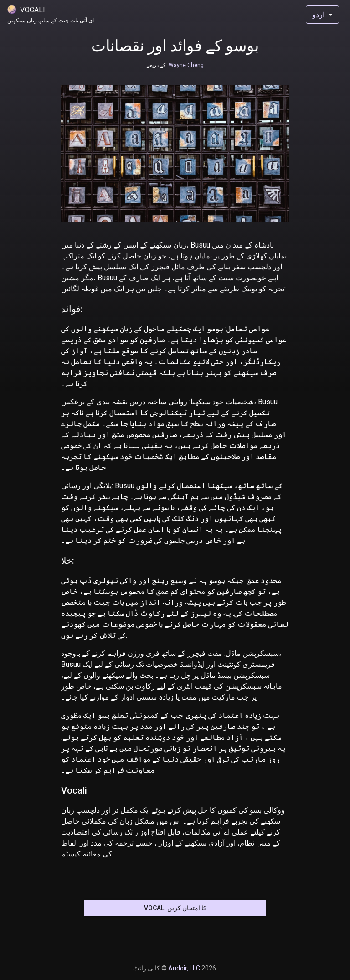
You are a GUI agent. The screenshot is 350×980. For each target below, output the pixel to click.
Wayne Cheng (185, 65)
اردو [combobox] (318, 15)
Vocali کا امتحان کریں (175, 908)
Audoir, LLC (185, 968)
